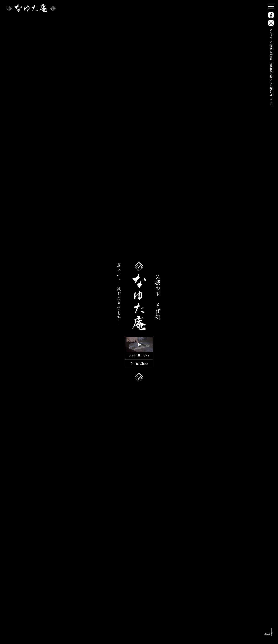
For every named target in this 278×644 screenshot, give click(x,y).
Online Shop (139, 363)
